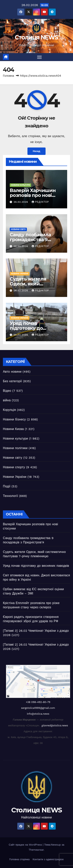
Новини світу (18, 229)
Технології (10, 496)
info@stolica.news (38, 714)
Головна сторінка (19, 859)
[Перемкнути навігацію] (40, 57)
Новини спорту (14, 467)
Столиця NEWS (36, 37)
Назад (37, 151)
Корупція (9, 410)
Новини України (20, 274)
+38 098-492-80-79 (38, 702)
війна (7, 400)
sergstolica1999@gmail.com (38, 708)
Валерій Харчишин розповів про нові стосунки (33, 195)
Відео (7, 391)
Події (7, 486)
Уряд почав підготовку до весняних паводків (32, 328)
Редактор (40, 202)
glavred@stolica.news (55, 725)
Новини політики (15, 448)
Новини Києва (13, 429)
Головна (8, 76)
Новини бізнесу (14, 419)
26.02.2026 (21, 202)
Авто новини (12, 372)
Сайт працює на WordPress (26, 845)
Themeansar (36, 850)
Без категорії (12, 381)
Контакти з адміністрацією (48, 859)
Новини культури (20, 185)
